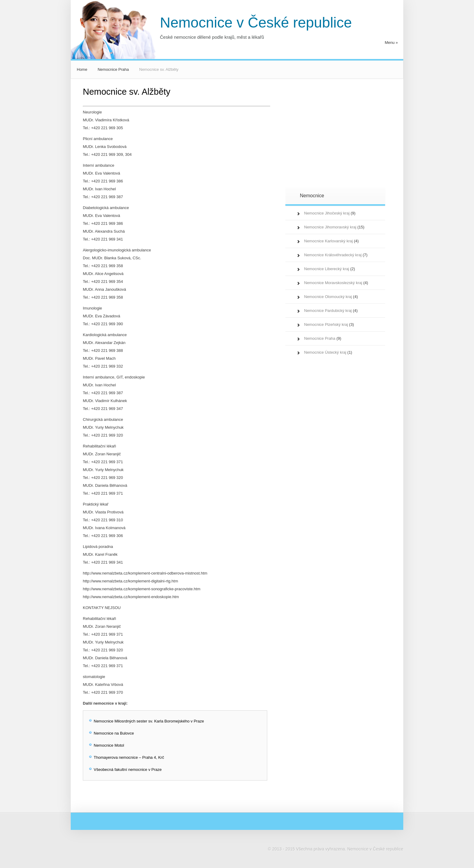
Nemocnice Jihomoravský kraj (330, 227)
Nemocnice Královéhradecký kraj (333, 255)
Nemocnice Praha (113, 69)
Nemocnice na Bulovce (114, 733)
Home (82, 69)
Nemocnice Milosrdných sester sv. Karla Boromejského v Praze (149, 721)
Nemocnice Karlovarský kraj (328, 241)
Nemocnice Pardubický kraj (328, 311)
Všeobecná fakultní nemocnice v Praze (128, 770)
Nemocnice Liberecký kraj (327, 269)
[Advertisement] (347, 137)
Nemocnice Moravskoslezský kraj (333, 283)
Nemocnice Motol (109, 745)
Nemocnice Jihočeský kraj (327, 213)
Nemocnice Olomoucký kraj (328, 297)
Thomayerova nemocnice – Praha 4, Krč (129, 757)
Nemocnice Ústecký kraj (325, 352)
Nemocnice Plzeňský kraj (326, 324)
